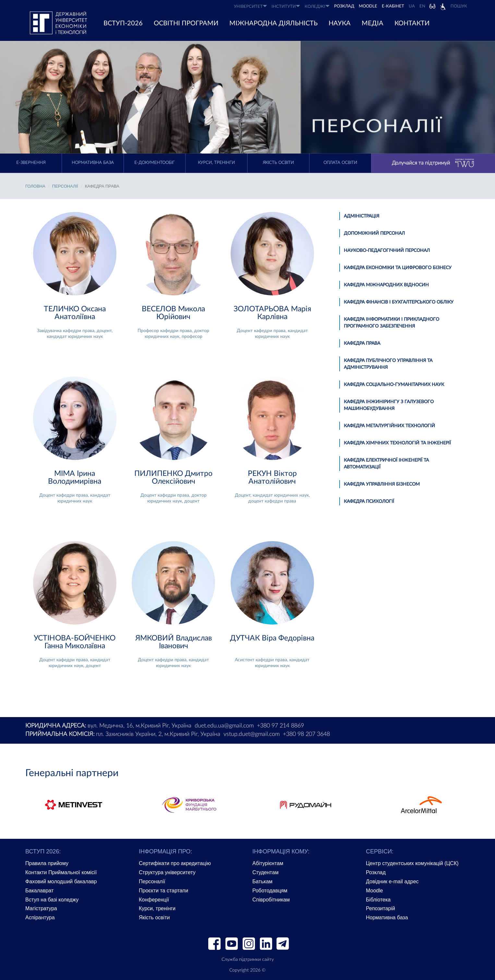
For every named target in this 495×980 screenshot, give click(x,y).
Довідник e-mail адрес (392, 881)
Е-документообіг (154, 163)
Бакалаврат (39, 891)
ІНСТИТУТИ (286, 6)
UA (412, 6)
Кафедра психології (369, 502)
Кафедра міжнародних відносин (386, 285)
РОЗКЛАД (344, 6)
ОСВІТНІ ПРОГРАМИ (186, 23)
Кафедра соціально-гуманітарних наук (394, 385)
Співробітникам (271, 900)
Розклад (376, 872)
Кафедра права (362, 343)
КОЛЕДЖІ (317, 6)
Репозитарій (380, 908)
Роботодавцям (270, 891)
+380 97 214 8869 (280, 726)
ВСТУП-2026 (123, 23)
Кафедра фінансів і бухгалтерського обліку (399, 302)
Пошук (459, 6)
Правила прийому (47, 863)
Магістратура (41, 908)
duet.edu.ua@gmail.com (224, 726)
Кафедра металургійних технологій (389, 426)
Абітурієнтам (268, 863)
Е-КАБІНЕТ (393, 6)
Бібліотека (378, 900)
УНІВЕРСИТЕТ (250, 6)
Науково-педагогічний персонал (387, 251)
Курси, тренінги (216, 163)
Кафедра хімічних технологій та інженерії (397, 443)
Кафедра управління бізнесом (382, 484)
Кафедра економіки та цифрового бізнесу (398, 268)
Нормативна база (93, 163)
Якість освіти (278, 163)
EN (422, 6)
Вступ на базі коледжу (52, 900)
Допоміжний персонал (374, 233)
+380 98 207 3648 (306, 734)
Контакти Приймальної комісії (61, 872)
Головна (35, 186)
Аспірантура (40, 918)
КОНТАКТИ (412, 23)
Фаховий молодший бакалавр (61, 881)
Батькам (262, 881)
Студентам (266, 872)
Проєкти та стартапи (163, 891)
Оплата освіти (340, 163)
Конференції (154, 900)
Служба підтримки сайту (248, 960)
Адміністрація (362, 216)
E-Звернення (31, 163)
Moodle (368, 6)
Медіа (373, 23)
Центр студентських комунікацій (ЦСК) (412, 863)
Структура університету (167, 872)
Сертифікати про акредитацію (175, 863)
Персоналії (65, 186)
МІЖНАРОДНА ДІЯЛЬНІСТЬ (273, 23)
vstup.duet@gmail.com (252, 734)
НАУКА (340, 23)
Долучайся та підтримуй (433, 163)
